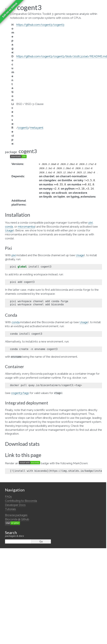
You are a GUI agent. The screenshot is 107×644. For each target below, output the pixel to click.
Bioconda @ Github (17, 519)
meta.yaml (37, 128)
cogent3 (23, 128)
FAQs (8, 497)
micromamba (26, 227)
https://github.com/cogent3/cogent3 (40, 25)
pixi (91, 223)
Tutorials (10, 509)
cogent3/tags (20, 393)
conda (9, 227)
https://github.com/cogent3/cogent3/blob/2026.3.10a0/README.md (62, 56)
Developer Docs (15, 505)
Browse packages (16, 515)
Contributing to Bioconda (21, 501)
